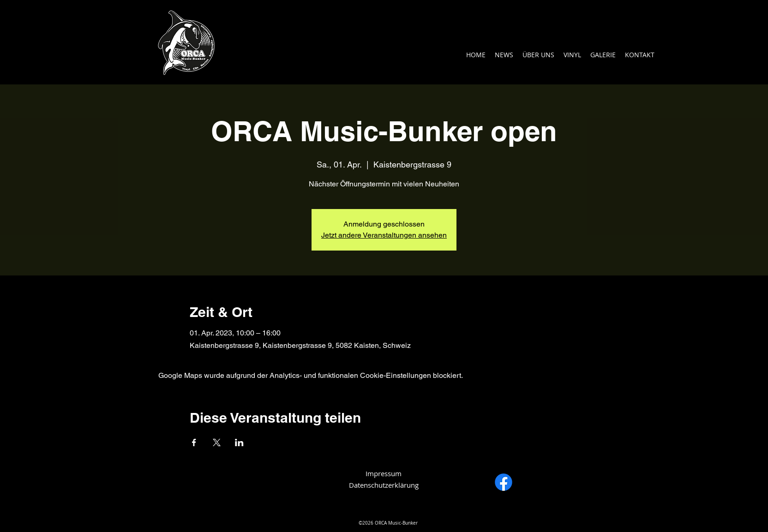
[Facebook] (504, 482)
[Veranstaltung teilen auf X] (217, 442)
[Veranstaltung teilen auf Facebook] (194, 442)
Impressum (384, 473)
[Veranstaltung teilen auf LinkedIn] (239, 442)
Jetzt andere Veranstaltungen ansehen (384, 235)
